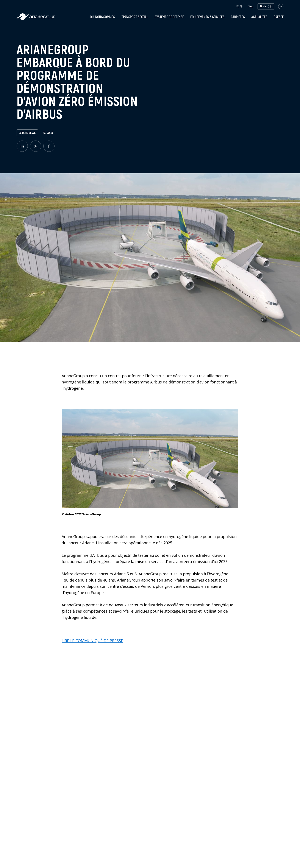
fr (239, 6)
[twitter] (36, 146)
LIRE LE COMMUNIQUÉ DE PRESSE (92, 641)
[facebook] (49, 146)
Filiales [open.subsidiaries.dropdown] (266, 6)
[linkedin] (22, 146)
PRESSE (279, 17)
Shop (251, 6)
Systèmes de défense (169, 17)
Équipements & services (207, 17)
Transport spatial (135, 17)
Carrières (238, 17)
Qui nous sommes (102, 17)
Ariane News (27, 133)
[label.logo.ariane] (36, 19)
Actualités (259, 17)
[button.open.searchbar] (281, 6)
